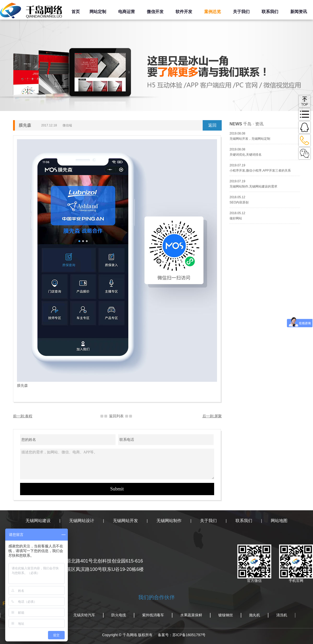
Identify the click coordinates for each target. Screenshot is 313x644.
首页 (76, 12)
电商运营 (127, 12)
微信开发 (155, 12)
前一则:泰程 (23, 416)
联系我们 (270, 12)
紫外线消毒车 (153, 615)
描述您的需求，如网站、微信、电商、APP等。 (117, 464)
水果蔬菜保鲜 (191, 615)
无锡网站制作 (169, 521)
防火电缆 (119, 615)
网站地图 (279, 521)
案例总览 (213, 12)
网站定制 (98, 12)
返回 (212, 125)
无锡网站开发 (125, 521)
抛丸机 (255, 615)
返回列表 (116, 416)
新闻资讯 (299, 12)
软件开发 (184, 12)
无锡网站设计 (82, 521)
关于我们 (241, 12)
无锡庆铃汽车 (84, 615)
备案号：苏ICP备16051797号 (182, 635)
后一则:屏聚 (212, 416)
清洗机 (282, 615)
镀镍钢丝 (226, 615)
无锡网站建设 (38, 521)
